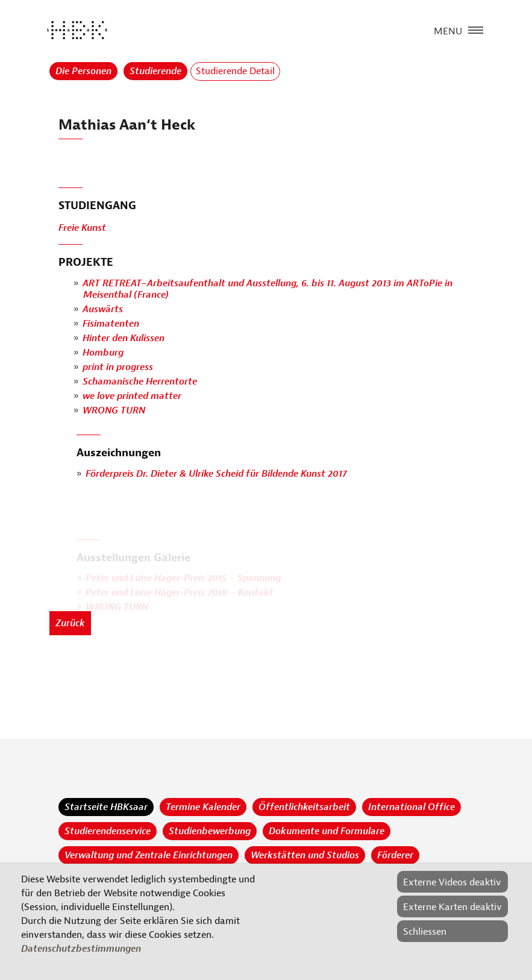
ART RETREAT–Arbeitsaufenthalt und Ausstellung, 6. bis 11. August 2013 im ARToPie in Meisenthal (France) (268, 289)
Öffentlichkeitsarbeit (304, 807)
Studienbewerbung (210, 831)
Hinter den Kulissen (124, 339)
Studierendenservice (108, 831)
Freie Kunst (82, 228)
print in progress (118, 368)
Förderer (395, 855)
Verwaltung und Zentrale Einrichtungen (149, 855)
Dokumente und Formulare (327, 831)
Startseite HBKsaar (106, 807)
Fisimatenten (111, 324)
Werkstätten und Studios (305, 855)
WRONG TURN (114, 410)
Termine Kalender (203, 807)
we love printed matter (132, 396)
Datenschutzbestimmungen (81, 949)
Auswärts (103, 310)
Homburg (103, 353)
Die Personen (83, 71)
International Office (412, 807)
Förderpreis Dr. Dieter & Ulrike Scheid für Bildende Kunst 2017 (216, 474)
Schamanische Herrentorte (140, 382)
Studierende (155, 71)
